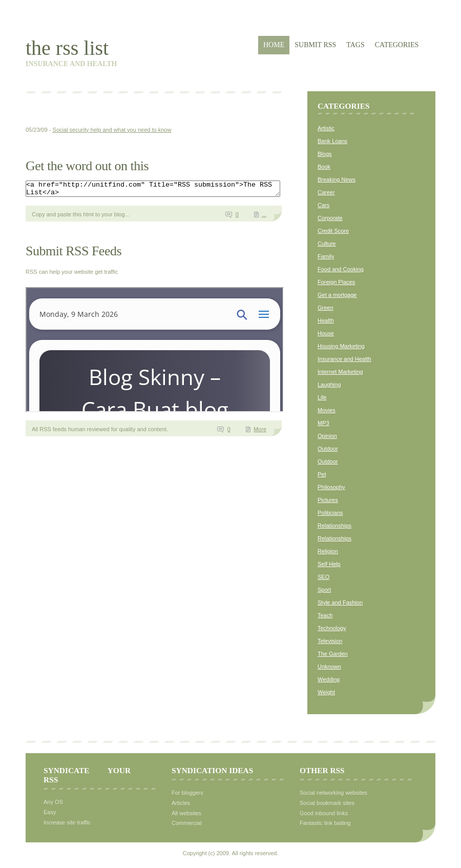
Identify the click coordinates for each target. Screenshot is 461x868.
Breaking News (337, 179)
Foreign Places (336, 282)
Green (326, 308)
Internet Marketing (340, 372)
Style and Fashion (340, 602)
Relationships (334, 526)
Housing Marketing (341, 346)
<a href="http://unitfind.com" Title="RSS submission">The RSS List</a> (168, 190)
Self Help (329, 564)
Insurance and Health (344, 359)
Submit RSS (315, 45)
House (326, 333)
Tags (355, 45)
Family (326, 256)
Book (324, 167)
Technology (332, 628)
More (260, 432)
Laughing (329, 385)
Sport (324, 590)
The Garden (333, 654)
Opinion (327, 436)
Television (330, 641)
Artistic (326, 128)
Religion (328, 551)
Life (322, 397)
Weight (326, 692)
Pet (322, 474)
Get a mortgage (337, 295)
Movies (327, 410)
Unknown (329, 667)
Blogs (325, 154)
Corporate (330, 218)
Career (326, 192)
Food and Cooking (341, 269)
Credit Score (333, 231)
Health (326, 320)
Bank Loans (332, 141)
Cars (323, 205)
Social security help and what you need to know (112, 130)
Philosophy (331, 487)
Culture (327, 244)
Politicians (330, 513)
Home (274, 45)
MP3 (323, 423)
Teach (325, 615)
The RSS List (67, 48)
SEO (323, 577)
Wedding (329, 679)
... (264, 217)
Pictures (328, 500)
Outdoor (328, 449)
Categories (397, 45)
